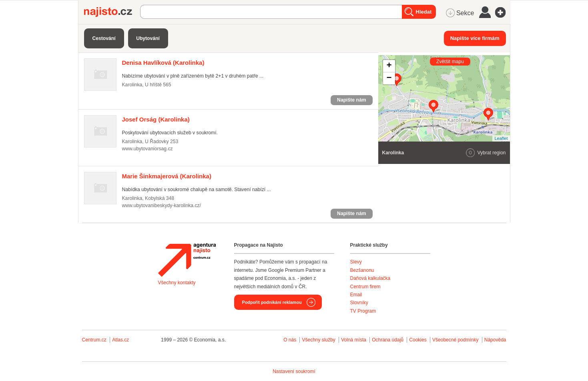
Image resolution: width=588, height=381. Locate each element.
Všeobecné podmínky (455, 340)
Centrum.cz (94, 340)
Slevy (356, 262)
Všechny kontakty (177, 283)
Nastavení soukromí (294, 371)
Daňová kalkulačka (370, 278)
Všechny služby (319, 340)
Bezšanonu (362, 270)
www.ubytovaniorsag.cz (148, 149)
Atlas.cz (120, 340)
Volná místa (354, 340)
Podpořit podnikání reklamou (272, 302)
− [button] (389, 78)
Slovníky (359, 303)
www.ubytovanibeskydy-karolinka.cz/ (162, 205)
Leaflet (501, 138)
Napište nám (351, 100)
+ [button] (389, 66)
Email (356, 295)
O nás (290, 340)
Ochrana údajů (388, 340)
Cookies (418, 340)
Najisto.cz (112, 12)
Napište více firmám (475, 38)
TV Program (363, 311)
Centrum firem (365, 287)
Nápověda (495, 340)
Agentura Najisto (187, 260)
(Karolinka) (163, 63)
